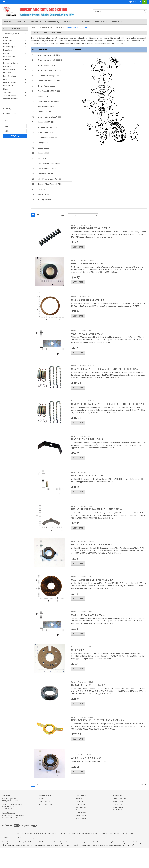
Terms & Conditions (119, 819)
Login (130, 2)
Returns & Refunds (45, 824)
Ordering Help (35, 22)
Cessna (6, 43)
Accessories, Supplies (11, 34)
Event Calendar (84, 22)
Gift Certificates (9, 56)
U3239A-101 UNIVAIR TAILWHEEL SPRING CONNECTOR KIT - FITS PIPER (108, 410)
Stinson (6, 89)
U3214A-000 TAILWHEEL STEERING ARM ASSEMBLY (98, 736)
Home (33, 28)
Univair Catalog (101, 22)
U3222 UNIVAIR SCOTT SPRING (87, 446)
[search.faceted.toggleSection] (7, 121)
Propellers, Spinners (10, 83)
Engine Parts (8, 50)
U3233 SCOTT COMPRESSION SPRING (91, 228)
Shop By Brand (117, 22)
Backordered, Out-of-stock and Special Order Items (88, 853)
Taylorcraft (7, 92)
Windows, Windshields (11, 99)
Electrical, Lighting (10, 47)
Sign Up (138, 2)
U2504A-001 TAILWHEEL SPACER (88, 700)
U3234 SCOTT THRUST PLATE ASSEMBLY (92, 591)
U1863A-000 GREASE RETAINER (87, 265)
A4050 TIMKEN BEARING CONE (87, 775)
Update (15, 136)
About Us (8, 22)
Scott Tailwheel (60, 28)
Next (144, 805)
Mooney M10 (8, 73)
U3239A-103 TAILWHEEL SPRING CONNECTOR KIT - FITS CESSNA (105, 373)
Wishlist (42, 819)
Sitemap (31, 858)
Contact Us (21, 22)
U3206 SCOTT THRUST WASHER (88, 302)
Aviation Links (69, 22)
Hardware (7, 60)
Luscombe (7, 66)
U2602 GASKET (79, 664)
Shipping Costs (118, 821)
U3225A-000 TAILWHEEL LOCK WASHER (91, 555)
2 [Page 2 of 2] (37, 805)
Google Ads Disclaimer (121, 830)
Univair (74, 225)
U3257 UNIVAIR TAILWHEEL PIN (87, 484)
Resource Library (52, 22)
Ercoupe (6, 53)
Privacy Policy (117, 824)
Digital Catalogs (118, 827)
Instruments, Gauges (11, 63)
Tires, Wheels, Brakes (11, 96)
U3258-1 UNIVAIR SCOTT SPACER (88, 627)
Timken (74, 772)
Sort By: (64, 215)
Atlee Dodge (8, 40)
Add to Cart (78, 248)
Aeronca (6, 37)
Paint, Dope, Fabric (10, 76)
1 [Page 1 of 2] (33, 805)
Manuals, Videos (9, 69)
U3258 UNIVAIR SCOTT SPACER (87, 337)
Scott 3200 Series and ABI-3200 (77, 28)
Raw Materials (8, 86)
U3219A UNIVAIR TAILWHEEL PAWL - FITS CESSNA (97, 519)
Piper (5, 79)
